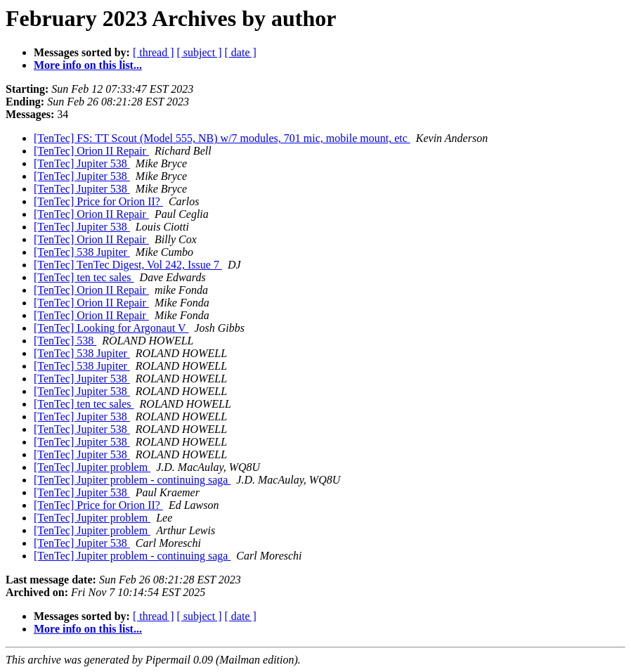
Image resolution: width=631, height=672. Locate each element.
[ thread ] (154, 52)
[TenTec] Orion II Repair (91, 151)
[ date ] (241, 52)
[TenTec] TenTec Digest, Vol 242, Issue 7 (128, 265)
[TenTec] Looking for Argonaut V (111, 328)
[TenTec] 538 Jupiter (82, 252)
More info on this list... (88, 65)
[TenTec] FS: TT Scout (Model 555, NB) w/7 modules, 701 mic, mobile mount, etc (222, 138)
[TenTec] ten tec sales (84, 277)
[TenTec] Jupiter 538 (82, 163)
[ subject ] (200, 52)
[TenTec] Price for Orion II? (98, 201)
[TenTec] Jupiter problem (92, 467)
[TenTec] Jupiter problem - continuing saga (132, 480)
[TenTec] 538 (65, 341)
